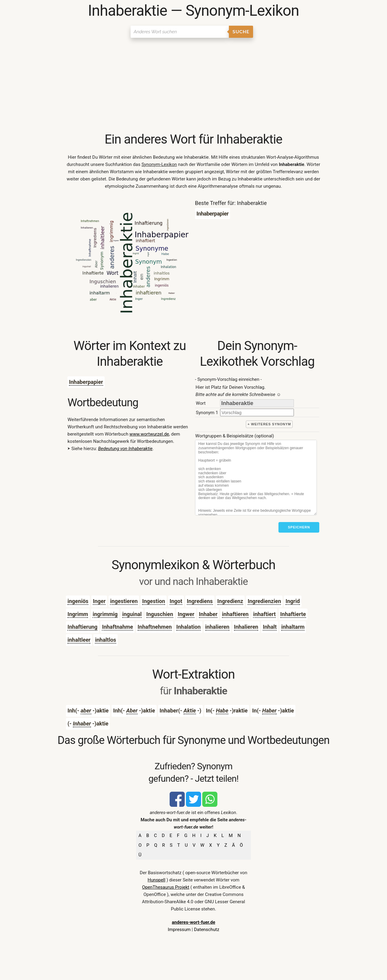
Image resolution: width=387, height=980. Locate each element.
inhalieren (217, 627)
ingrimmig (105, 614)
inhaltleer (79, 640)
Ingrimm (78, 614)
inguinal (132, 614)
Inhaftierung (82, 627)
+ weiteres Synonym (269, 424)
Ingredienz (230, 601)
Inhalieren (246, 627)
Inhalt (270, 627)
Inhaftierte (293, 614)
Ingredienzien (264, 601)
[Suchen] (180, 32)
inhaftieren (235, 614)
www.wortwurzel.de (149, 434)
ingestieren (124, 601)
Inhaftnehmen (155, 627)
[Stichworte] (256, 478)
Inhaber (208, 614)
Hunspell (156, 880)
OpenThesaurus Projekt (166, 887)
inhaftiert (264, 614)
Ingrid (293, 601)
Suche (241, 32)
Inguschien (160, 614)
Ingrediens (200, 601)
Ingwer (186, 614)
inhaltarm (293, 627)
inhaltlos (106, 640)
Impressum (179, 930)
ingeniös (78, 601)
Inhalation (189, 627)
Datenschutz (207, 930)
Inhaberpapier (86, 382)
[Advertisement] (193, 86)
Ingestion (154, 601)
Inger (99, 601)
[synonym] (257, 412)
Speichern (299, 527)
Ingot (176, 601)
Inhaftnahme (117, 627)
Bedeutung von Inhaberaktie (125, 449)
